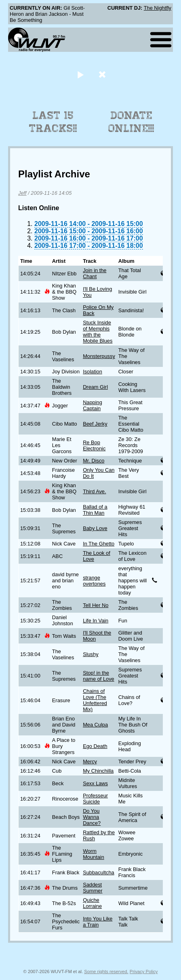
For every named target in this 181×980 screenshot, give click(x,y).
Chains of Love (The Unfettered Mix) (95, 700)
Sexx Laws (95, 783)
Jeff (22, 193)
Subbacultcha (99, 872)
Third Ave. (94, 491)
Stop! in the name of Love (99, 676)
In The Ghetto (99, 544)
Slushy (90, 654)
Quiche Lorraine (92, 903)
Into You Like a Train (98, 922)
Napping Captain (93, 405)
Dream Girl (95, 387)
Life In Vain (96, 621)
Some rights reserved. (106, 971)
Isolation (93, 372)
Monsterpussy (99, 356)
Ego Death (95, 746)
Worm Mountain (94, 854)
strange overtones (94, 581)
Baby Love (95, 528)
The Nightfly (158, 8)
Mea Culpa (95, 725)
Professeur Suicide (95, 799)
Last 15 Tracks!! (53, 122)
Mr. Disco (94, 461)
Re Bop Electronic (94, 445)
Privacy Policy (144, 971)
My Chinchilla (98, 771)
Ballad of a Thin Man (95, 510)
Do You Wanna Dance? (92, 817)
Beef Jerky (95, 424)
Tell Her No (96, 605)
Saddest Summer (93, 888)
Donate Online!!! (131, 122)
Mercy (90, 762)
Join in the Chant (95, 273)
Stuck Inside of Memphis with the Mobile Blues (98, 332)
